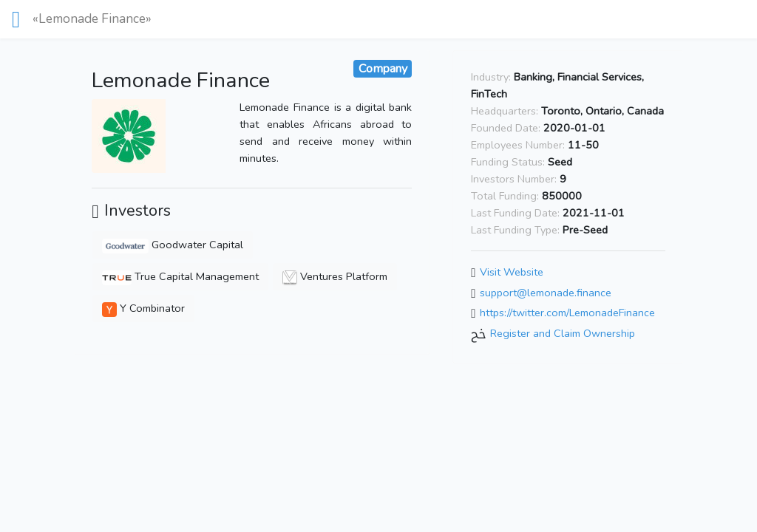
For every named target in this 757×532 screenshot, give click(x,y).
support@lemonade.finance (546, 293)
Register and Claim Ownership (563, 333)
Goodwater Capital (172, 245)
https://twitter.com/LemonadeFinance (567, 313)
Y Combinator (143, 308)
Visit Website (512, 272)
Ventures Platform (335, 276)
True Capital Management (180, 276)
